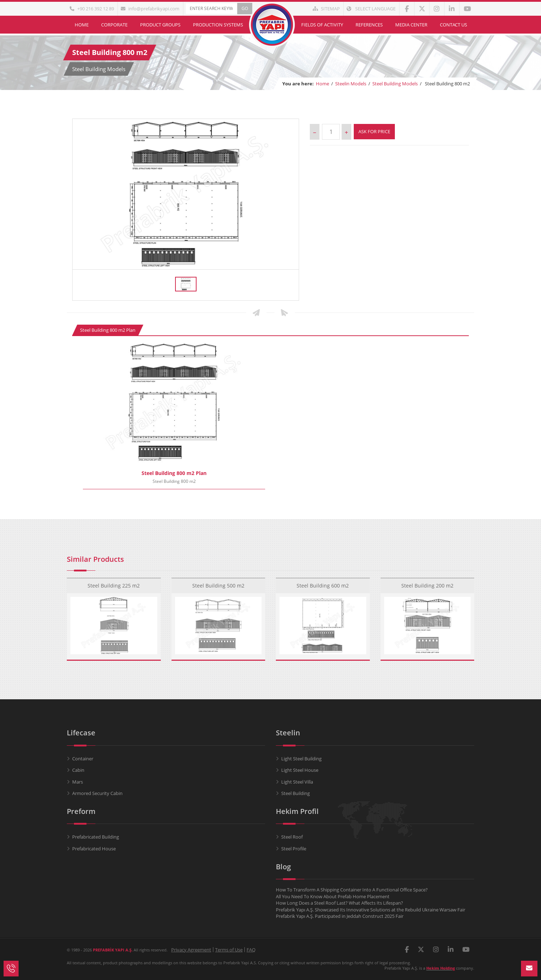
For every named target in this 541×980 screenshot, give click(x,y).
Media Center (411, 25)
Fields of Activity (322, 25)
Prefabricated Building (96, 837)
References (369, 25)
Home (82, 25)
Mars (78, 782)
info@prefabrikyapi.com (150, 9)
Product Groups (160, 25)
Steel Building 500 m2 (218, 580)
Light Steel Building (301, 759)
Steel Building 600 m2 (323, 580)
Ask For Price (374, 131)
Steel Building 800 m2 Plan (108, 330)
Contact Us (453, 25)
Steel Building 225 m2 (114, 580)
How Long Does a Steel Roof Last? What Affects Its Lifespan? (339, 903)
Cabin (78, 770)
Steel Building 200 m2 (427, 580)
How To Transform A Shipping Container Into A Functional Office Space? (352, 890)
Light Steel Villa (297, 782)
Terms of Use (229, 950)
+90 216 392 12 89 (92, 9)
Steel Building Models (395, 84)
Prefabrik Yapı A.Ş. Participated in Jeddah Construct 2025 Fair (340, 916)
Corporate (114, 25)
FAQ (251, 950)
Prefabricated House (94, 849)
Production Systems (218, 25)
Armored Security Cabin (97, 793)
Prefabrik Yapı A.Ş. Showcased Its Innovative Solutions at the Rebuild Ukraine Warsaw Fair (371, 910)
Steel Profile (294, 849)
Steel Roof (292, 837)
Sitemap (326, 9)
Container (83, 759)
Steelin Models (351, 84)
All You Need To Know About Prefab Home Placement (333, 896)
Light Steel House (300, 770)
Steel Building (296, 793)
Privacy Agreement (191, 950)
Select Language (371, 9)
